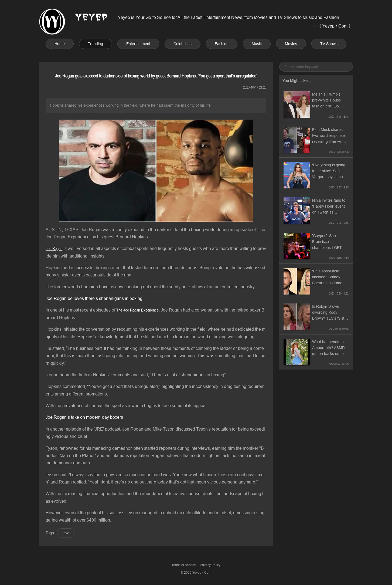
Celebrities (183, 44)
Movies (291, 44)
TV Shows (329, 44)
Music (257, 44)
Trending (96, 44)
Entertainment (138, 44)
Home (60, 44)
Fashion (222, 44)
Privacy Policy (210, 565)
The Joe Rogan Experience (137, 310)
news (66, 533)
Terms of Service (184, 565)
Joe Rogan (54, 248)
